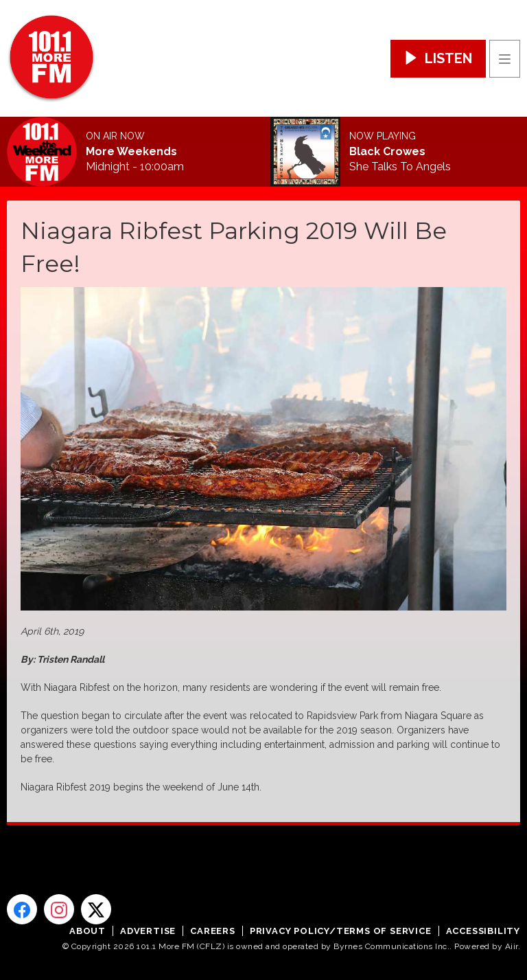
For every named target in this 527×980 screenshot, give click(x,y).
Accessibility (483, 931)
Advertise (148, 931)
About (87, 931)
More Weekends (131, 152)
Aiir (512, 946)
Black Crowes (387, 152)
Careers (213, 931)
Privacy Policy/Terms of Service (341, 931)
